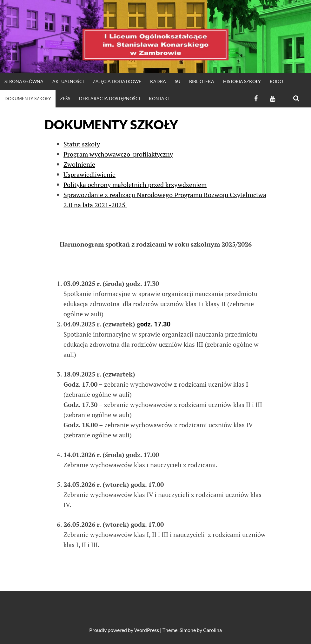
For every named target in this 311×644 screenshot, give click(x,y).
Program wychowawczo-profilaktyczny (118, 154)
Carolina (212, 630)
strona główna (24, 81)
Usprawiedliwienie (89, 174)
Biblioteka (202, 81)
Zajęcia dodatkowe (117, 81)
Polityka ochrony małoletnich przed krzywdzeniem (135, 185)
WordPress (147, 630)
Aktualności (68, 81)
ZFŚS (65, 98)
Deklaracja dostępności (109, 98)
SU (178, 81)
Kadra (158, 81)
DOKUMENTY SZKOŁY (28, 98)
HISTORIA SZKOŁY (242, 81)
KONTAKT (159, 98)
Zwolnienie (79, 164)
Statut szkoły (82, 144)
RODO (276, 81)
